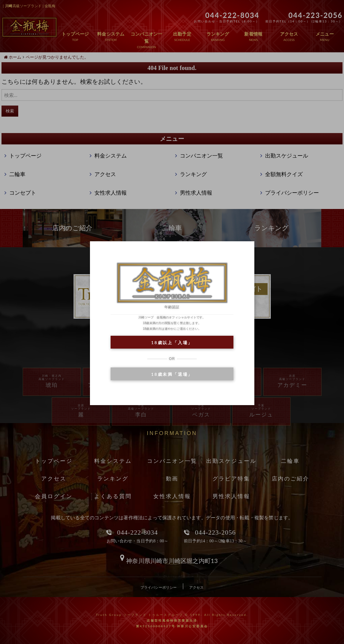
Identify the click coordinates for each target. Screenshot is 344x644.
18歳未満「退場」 (172, 374)
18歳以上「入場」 (172, 342)
